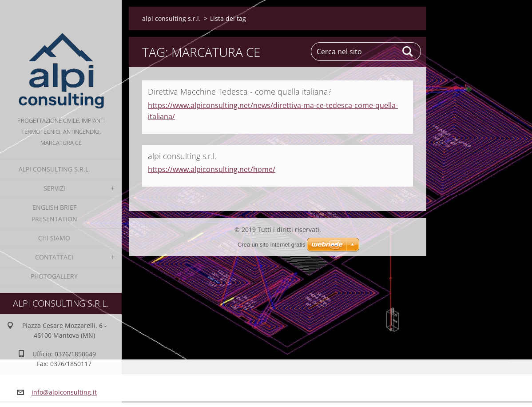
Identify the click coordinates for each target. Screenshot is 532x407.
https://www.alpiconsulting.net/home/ (212, 169)
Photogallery (54, 276)
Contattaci (54, 257)
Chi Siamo (54, 238)
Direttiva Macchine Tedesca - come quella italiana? (240, 92)
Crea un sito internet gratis (271, 245)
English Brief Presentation (54, 213)
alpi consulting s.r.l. (54, 169)
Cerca (408, 52)
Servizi (54, 188)
